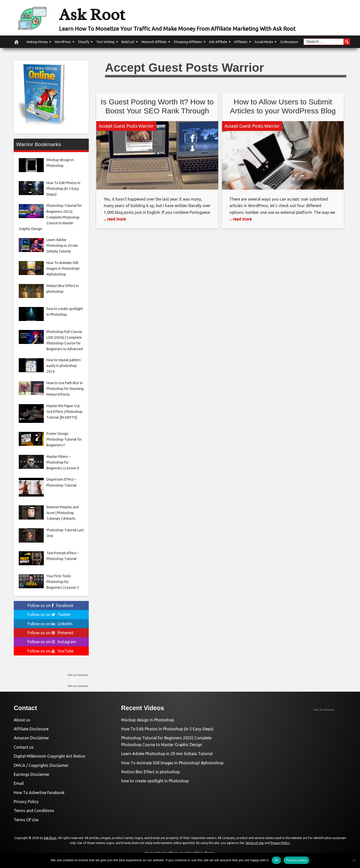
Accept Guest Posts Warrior (126, 126)
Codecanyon (289, 42)
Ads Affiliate (218, 42)
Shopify (84, 42)
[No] (354, 860)
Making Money (37, 42)
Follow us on (50, 605)
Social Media (264, 42)
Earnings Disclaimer (32, 774)
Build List (128, 42)
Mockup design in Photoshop (148, 720)
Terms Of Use (26, 820)
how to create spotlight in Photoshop (155, 781)
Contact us (24, 747)
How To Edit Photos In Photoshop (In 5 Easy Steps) (167, 729)
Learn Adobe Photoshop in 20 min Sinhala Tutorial (167, 754)
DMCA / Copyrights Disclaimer (41, 765)
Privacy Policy (26, 802)
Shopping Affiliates (188, 42)
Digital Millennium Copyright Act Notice (49, 756)
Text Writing (105, 42)
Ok (276, 860)
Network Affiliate (154, 42)
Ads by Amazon (78, 675)
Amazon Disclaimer (31, 738)
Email (19, 783)
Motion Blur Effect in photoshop (150, 772)
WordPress (63, 42)
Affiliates (241, 42)
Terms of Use (254, 843)
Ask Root (94, 14)
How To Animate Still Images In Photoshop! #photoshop (172, 763)
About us (22, 720)
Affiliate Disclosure (31, 729)
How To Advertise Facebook (39, 793)
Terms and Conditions (34, 811)
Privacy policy (296, 860)
